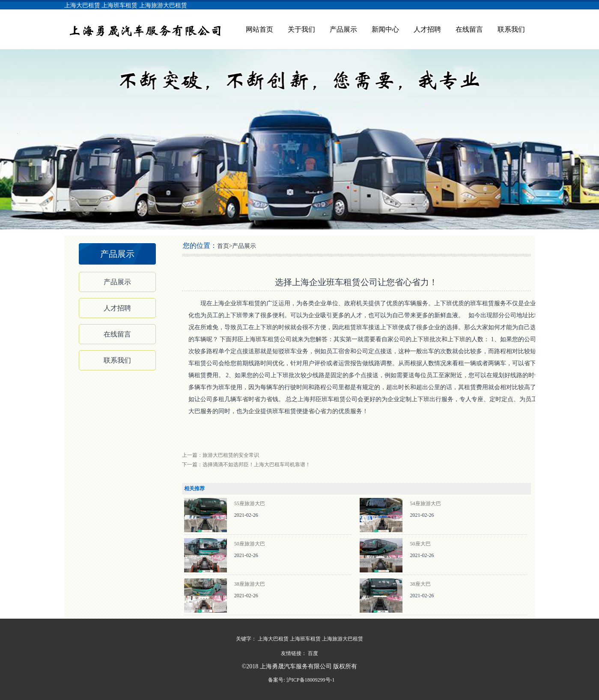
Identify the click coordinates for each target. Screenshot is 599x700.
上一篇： (221, 455)
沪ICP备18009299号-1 (310, 680)
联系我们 (511, 29)
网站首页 (259, 29)
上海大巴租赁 (82, 5)
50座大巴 (420, 544)
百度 (313, 653)
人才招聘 (427, 29)
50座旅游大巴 (250, 544)
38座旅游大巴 (250, 584)
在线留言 (469, 29)
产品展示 (343, 29)
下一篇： (246, 465)
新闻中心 (385, 29)
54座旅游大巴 (426, 503)
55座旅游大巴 (250, 503)
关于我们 (301, 29)
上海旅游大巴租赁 (163, 5)
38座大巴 (420, 584)
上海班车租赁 (119, 5)
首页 (223, 246)
